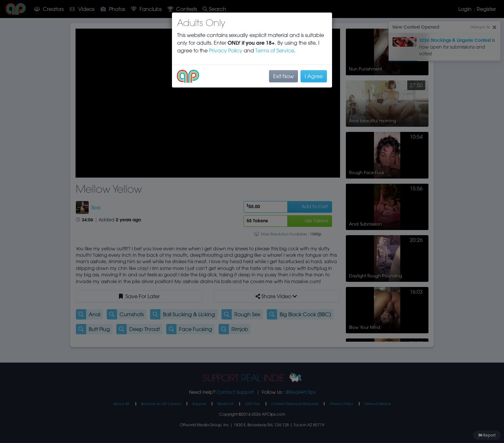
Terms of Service (275, 51)
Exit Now (283, 76)
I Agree (314, 76)
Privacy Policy (226, 51)
